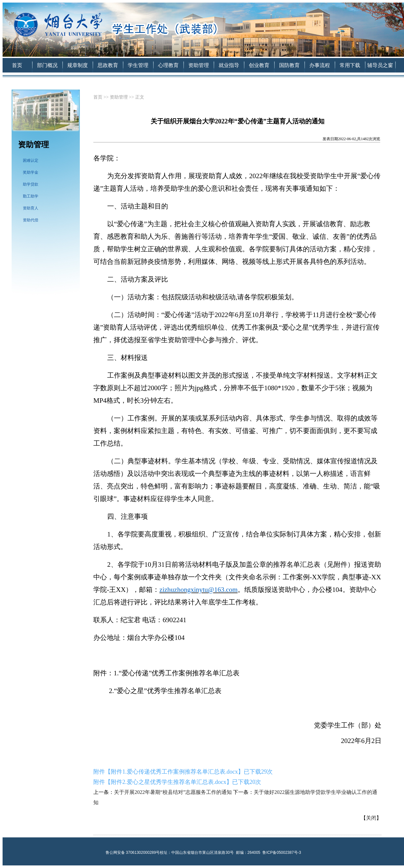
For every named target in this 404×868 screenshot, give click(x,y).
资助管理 (199, 65)
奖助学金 (31, 172)
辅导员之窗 (380, 65)
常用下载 (350, 65)
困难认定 (31, 160)
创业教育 (259, 65)
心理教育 (168, 65)
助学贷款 (31, 184)
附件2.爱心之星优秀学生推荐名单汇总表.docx (169, 782)
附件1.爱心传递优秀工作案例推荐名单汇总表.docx (174, 772)
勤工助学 (31, 196)
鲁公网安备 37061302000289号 (133, 853)
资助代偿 (31, 220)
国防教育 (289, 65)
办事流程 (320, 65)
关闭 (371, 818)
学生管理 (138, 65)
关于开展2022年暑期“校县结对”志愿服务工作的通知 (173, 792)
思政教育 (108, 65)
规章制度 (78, 65)
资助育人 (31, 208)
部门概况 (47, 65)
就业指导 (229, 65)
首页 (17, 65)
